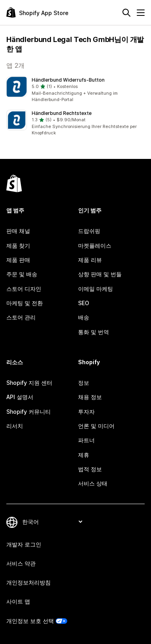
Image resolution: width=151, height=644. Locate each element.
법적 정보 (90, 469)
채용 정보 (90, 397)
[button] (75, 90)
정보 (84, 383)
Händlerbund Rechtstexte (62, 113)
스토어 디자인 (24, 289)
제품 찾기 (18, 246)
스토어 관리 (21, 317)
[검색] (126, 13)
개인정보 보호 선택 (30, 621)
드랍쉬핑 (89, 231)
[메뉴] (141, 13)
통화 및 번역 (94, 332)
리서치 (15, 426)
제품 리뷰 (90, 260)
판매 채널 (18, 231)
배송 (84, 317)
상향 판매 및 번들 (100, 274)
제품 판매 (18, 260)
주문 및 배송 (22, 274)
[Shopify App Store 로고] (37, 12)
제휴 (84, 455)
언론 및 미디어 (96, 426)
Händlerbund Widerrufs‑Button (68, 80)
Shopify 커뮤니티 (29, 412)
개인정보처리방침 (29, 582)
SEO (84, 303)
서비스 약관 (21, 563)
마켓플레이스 (95, 246)
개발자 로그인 (24, 544)
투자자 (86, 412)
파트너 (86, 440)
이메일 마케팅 (96, 289)
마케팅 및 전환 (25, 303)
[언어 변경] (52, 522)
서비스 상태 (93, 483)
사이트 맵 (18, 601)
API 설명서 (20, 397)
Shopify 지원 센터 (29, 383)
